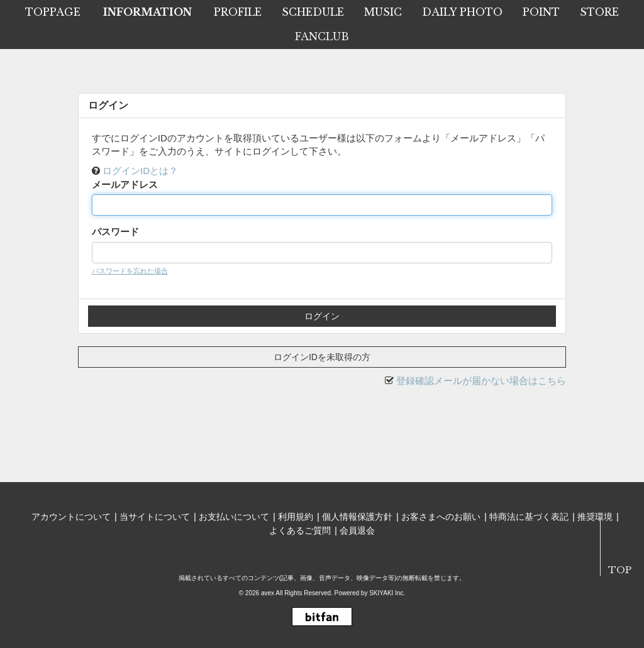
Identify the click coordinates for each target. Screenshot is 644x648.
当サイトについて (155, 517)
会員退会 (357, 530)
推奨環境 (595, 517)
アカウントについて (71, 517)
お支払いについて (234, 517)
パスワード (115, 232)
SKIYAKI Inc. (387, 593)
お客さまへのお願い (441, 517)
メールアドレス (125, 184)
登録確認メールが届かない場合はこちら (481, 381)
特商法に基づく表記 (529, 517)
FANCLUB (322, 36)
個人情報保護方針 (357, 517)
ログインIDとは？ (140, 171)
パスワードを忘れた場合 (130, 271)
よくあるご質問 (300, 530)
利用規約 (296, 517)
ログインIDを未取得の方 (322, 357)
